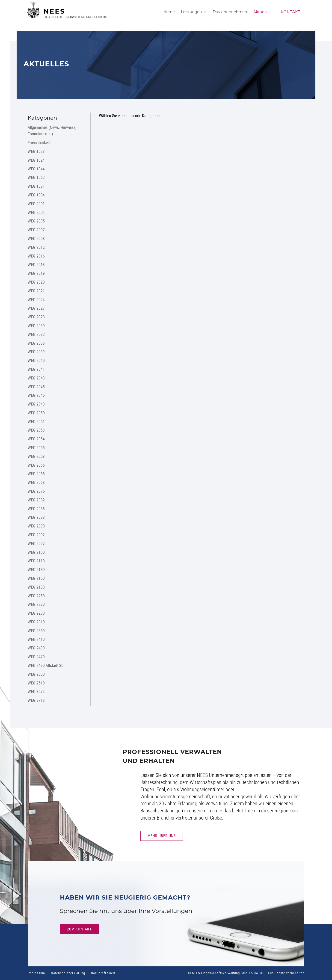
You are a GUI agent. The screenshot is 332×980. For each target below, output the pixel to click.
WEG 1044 (36, 169)
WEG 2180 (36, 587)
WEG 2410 (36, 639)
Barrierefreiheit (103, 973)
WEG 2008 (36, 238)
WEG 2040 (36, 360)
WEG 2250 (36, 596)
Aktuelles (262, 12)
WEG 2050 (36, 413)
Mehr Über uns (162, 836)
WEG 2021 (36, 291)
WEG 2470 (36, 657)
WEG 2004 (36, 212)
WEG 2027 (36, 308)
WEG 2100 (36, 552)
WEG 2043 (36, 378)
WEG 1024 (36, 160)
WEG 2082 (36, 500)
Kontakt (290, 12)
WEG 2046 (36, 395)
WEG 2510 (36, 683)
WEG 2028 (36, 317)
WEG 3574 (36, 691)
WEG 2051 (36, 422)
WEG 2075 (36, 491)
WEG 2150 (36, 578)
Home (169, 12)
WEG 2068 (36, 482)
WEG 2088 (36, 517)
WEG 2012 (36, 247)
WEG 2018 (36, 265)
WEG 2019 (36, 273)
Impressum (36, 973)
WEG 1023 (36, 151)
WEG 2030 (36, 326)
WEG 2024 (36, 300)
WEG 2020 (36, 282)
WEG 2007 (36, 230)
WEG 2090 (36, 526)
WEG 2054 (36, 439)
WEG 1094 (36, 195)
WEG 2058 (36, 456)
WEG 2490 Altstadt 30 (46, 665)
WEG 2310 (36, 622)
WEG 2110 (36, 561)
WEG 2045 (36, 387)
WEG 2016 (36, 256)
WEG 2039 (36, 352)
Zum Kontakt (79, 929)
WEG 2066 (36, 474)
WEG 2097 (36, 543)
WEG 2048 (36, 404)
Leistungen (191, 12)
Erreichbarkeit (39, 143)
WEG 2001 (36, 204)
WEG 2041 (36, 369)
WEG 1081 (36, 186)
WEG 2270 (36, 604)
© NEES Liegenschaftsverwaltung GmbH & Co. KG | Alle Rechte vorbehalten (246, 973)
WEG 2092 (36, 535)
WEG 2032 (36, 334)
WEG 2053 (36, 430)
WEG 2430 (36, 648)
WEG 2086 (36, 509)
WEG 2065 (36, 465)
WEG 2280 (36, 613)
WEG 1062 (36, 177)
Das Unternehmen (230, 12)
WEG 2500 (36, 674)
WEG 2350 (36, 631)
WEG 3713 (36, 700)
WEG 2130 (36, 570)
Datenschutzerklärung (68, 973)
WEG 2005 (36, 221)
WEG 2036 (36, 343)
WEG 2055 (36, 448)
